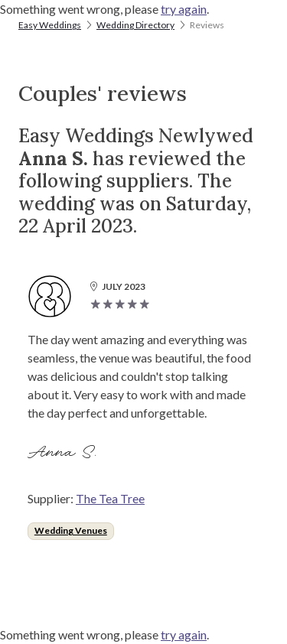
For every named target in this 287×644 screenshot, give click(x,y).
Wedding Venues (71, 530)
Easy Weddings (50, 25)
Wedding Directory (135, 25)
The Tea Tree (110, 498)
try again (184, 9)
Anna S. (64, 453)
